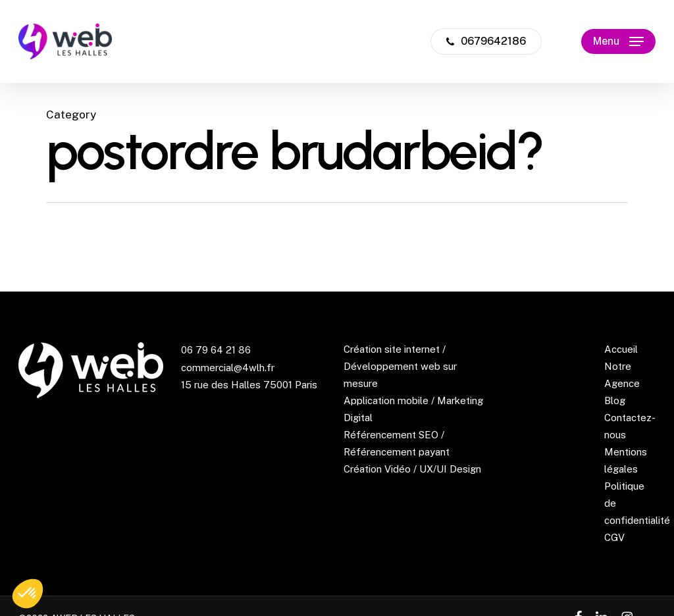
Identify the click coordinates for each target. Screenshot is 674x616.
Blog (615, 400)
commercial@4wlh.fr (228, 368)
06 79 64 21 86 (216, 350)
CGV (614, 537)
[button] (618, 42)
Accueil (621, 349)
